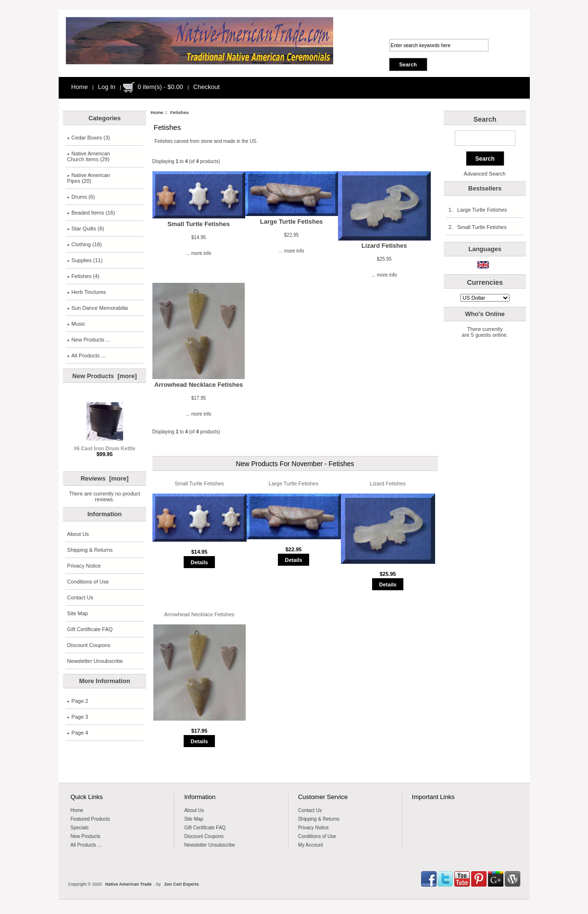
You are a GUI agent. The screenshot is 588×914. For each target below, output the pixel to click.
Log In (107, 87)
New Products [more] (104, 376)
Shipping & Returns (90, 550)
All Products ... (87, 355)
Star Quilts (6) (86, 228)
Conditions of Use (88, 582)
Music (76, 324)
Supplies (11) (85, 260)
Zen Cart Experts (181, 884)
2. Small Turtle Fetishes (477, 227)
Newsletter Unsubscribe (95, 661)
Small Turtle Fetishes (199, 224)
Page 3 (78, 717)
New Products (86, 836)
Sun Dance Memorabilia (98, 308)
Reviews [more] (105, 478)
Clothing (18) (85, 244)
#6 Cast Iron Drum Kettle (104, 446)
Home (80, 87)
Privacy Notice (84, 566)
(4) (83, 276)
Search (485, 119)
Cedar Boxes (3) (89, 138)
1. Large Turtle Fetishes (478, 210)
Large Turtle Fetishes (292, 222)
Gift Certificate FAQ (90, 629)
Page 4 (78, 733)
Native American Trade (129, 884)
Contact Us (80, 597)
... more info (199, 253)
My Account (311, 845)
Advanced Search (485, 174)
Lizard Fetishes (384, 246)
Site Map (78, 613)
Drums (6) (81, 197)
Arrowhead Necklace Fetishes (199, 385)
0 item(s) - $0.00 (160, 87)
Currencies (485, 282)
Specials (80, 828)
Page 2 (78, 701)
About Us (78, 534)
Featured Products (90, 819)
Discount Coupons (89, 645)
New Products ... (89, 340)
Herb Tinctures (87, 292)
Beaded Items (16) (91, 213)
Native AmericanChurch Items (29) (89, 156)
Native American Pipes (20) (89, 178)
